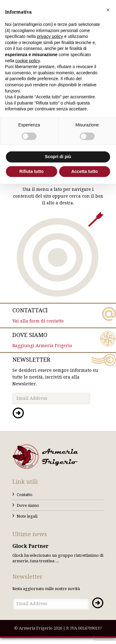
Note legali (27, 516)
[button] (108, 10)
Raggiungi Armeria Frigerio (58, 340)
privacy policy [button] (50, 36)
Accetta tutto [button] (84, 171)
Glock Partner (30, 546)
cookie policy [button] (27, 61)
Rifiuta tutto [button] (31, 171)
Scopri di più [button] (58, 157)
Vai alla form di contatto (58, 315)
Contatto (25, 495)
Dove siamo (28, 505)
